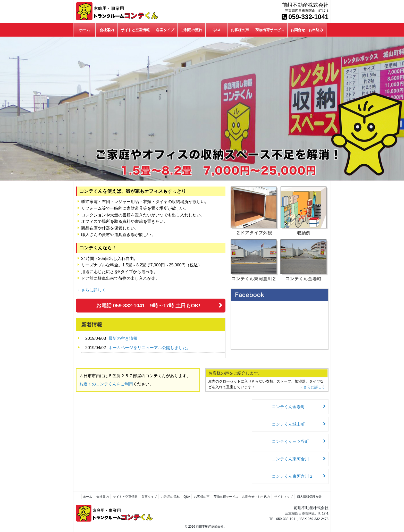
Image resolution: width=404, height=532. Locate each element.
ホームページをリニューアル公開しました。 (150, 348)
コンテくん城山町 (291, 424)
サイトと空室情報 (135, 30)
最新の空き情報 (123, 338)
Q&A (217, 30)
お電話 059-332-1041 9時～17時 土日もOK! (148, 306)
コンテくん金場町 (291, 407)
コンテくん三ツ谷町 (293, 441)
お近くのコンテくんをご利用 (106, 384)
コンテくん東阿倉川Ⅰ (295, 459)
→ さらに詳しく (91, 290)
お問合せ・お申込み (307, 30)
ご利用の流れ (191, 30)
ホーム (85, 30)
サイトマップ (282, 497)
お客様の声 (240, 30)
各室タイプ (165, 30)
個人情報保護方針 (307, 497)
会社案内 (107, 30)
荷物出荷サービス (270, 30)
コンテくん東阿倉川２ (295, 476)
